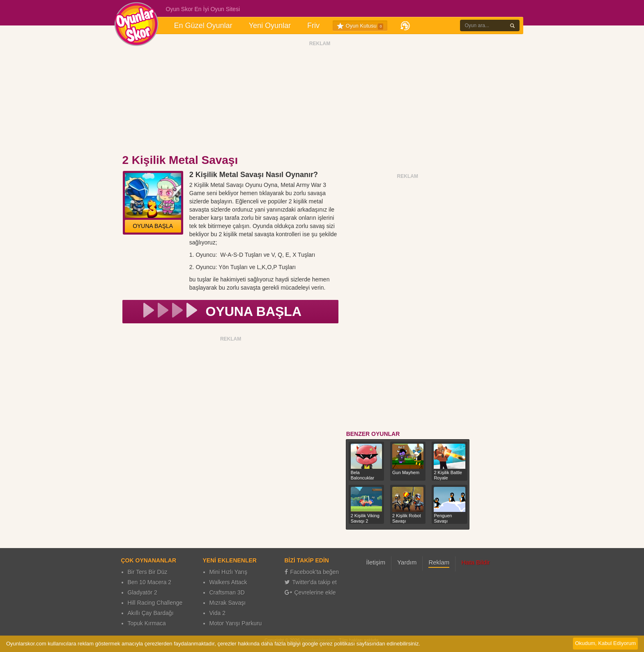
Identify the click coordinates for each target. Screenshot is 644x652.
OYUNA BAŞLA (153, 226)
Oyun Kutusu (360, 26)
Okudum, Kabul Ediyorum (605, 643)
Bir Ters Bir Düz (148, 572)
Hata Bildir (475, 562)
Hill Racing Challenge (155, 603)
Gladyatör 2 (143, 592)
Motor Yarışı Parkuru (236, 623)
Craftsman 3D (227, 592)
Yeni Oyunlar (270, 25)
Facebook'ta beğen (312, 572)
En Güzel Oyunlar (203, 25)
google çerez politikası (328, 644)
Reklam (439, 562)
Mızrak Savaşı (228, 603)
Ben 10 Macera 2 (150, 582)
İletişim (376, 562)
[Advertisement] (320, 100)
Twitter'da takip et (311, 582)
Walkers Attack (228, 582)
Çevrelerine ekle (310, 592)
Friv (313, 25)
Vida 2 (217, 613)
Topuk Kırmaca (147, 623)
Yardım (407, 562)
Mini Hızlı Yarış (229, 572)
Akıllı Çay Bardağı (151, 613)
